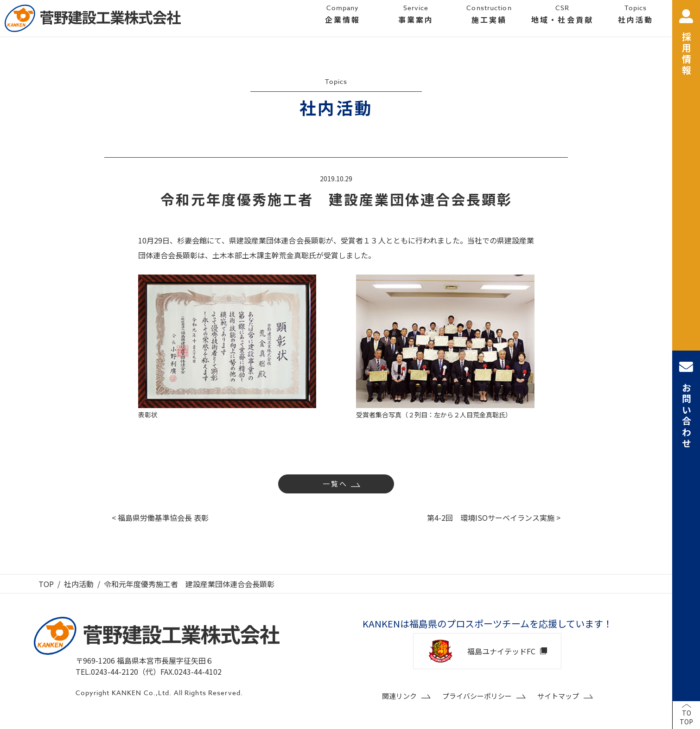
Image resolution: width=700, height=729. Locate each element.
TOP (46, 584)
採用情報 (686, 43)
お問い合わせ (686, 405)
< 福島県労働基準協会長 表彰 (160, 518)
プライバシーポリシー (477, 696)
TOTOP (686, 717)
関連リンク (399, 696)
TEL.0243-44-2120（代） (118, 671)
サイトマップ (558, 696)
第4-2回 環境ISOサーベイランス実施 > (494, 518)
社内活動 (79, 584)
